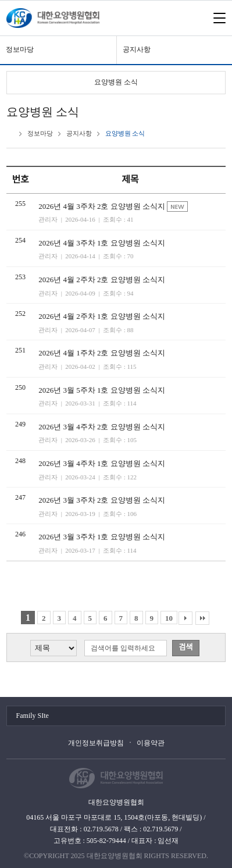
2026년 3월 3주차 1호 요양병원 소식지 (102, 537)
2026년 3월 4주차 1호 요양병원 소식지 (102, 463)
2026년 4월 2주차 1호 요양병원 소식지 (102, 316)
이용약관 (151, 743)
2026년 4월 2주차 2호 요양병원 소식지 (102, 280)
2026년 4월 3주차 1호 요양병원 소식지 (102, 243)
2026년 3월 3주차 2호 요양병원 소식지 (102, 500)
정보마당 (20, 49)
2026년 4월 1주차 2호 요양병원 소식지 (102, 353)
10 (169, 618)
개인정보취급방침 (96, 743)
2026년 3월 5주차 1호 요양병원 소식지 (102, 390)
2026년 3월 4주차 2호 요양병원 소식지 (102, 427)
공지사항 (137, 49)
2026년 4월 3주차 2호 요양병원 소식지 (103, 206)
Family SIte (33, 716)
